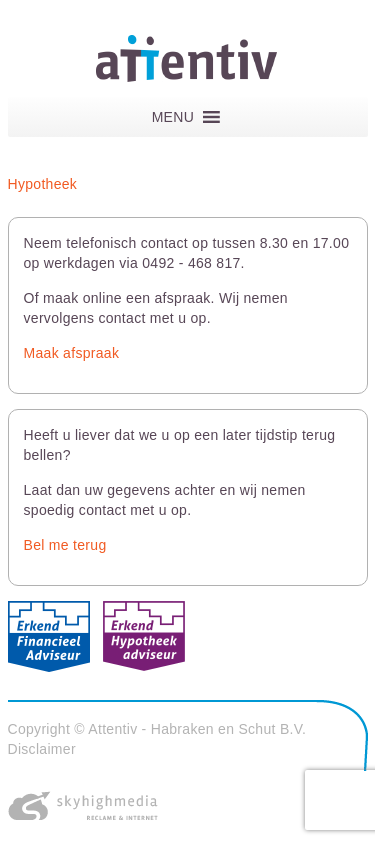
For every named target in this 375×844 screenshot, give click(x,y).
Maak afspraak (72, 353)
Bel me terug (65, 545)
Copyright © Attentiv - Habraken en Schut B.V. (157, 729)
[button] (173, 117)
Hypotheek (43, 184)
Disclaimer (42, 749)
